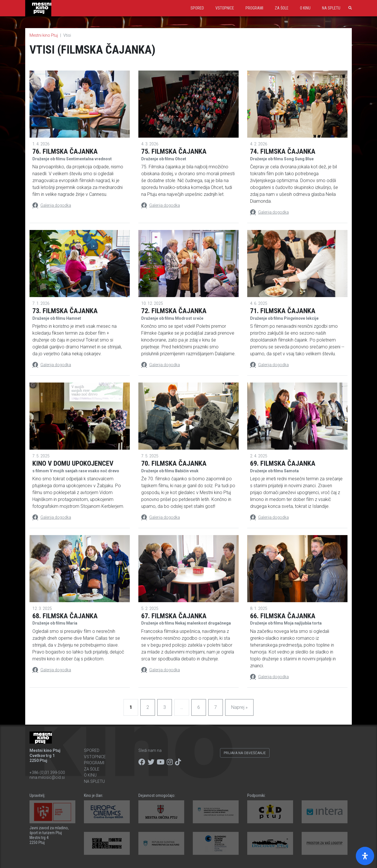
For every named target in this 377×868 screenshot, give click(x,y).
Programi (254, 8)
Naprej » (239, 707)
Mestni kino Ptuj (44, 35)
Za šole (282, 8)
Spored (197, 8)
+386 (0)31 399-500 (47, 773)
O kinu (305, 8)
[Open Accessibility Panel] (365, 856)
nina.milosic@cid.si (47, 777)
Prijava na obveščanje (245, 753)
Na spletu (331, 8)
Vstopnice (225, 8)
